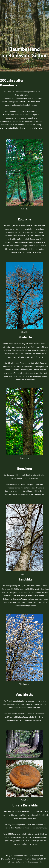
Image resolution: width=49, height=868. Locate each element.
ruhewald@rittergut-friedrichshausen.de (25, 862)
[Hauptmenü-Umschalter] (46, 8)
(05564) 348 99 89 (39, 859)
